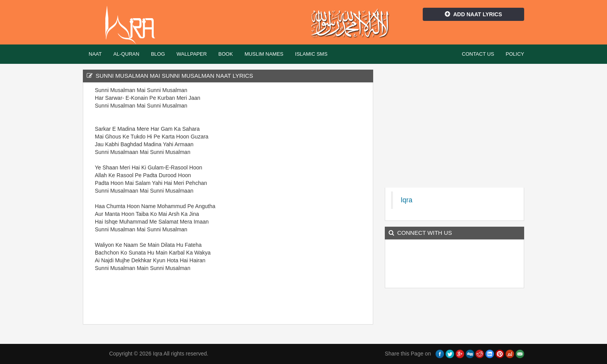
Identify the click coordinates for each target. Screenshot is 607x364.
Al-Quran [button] (126, 54)
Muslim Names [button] (264, 54)
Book (226, 54)
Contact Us (478, 54)
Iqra (134, 25)
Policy (515, 54)
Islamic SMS (311, 54)
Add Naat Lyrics (473, 14)
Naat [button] (95, 54)
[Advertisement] (327, 202)
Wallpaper (192, 54)
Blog (158, 54)
